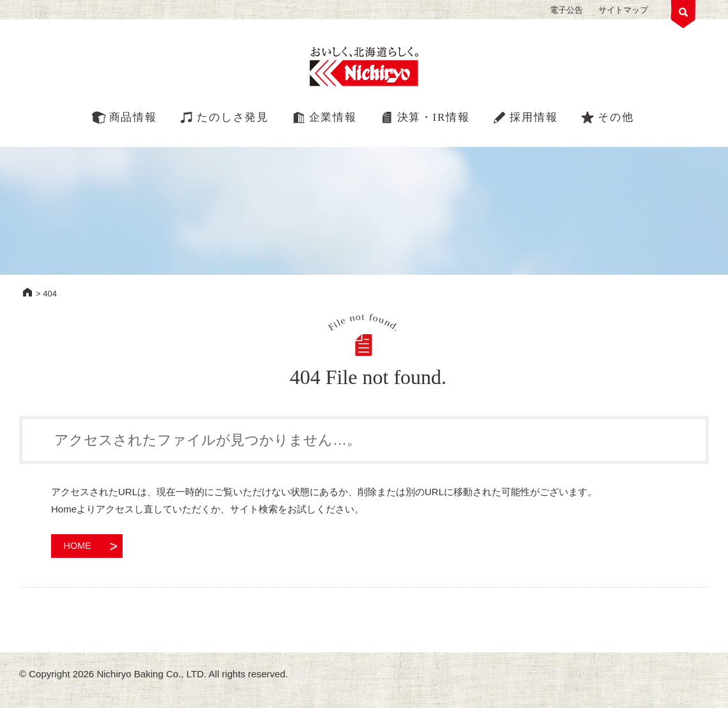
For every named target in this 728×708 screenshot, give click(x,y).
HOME (27, 292)
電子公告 (566, 10)
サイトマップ (623, 10)
